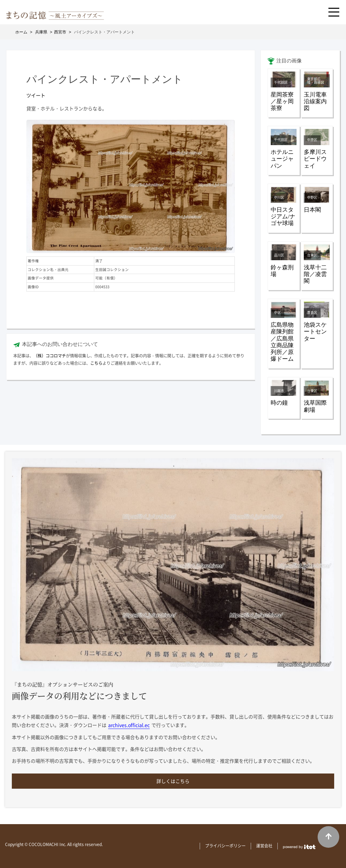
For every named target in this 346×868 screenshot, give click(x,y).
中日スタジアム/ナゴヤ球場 (283, 216)
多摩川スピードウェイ (315, 159)
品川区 (279, 255)
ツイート (36, 95)
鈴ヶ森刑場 (282, 271)
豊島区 (312, 313)
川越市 (279, 391)
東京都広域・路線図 (316, 81)
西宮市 (60, 32)
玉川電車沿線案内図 (315, 101)
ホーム (21, 32)
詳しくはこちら (173, 781)
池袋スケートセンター (315, 332)
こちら (96, 363)
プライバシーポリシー (225, 846)
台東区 (312, 255)
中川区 (279, 197)
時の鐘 (279, 403)
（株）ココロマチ (50, 356)
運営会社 (264, 846)
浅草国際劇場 (315, 406)
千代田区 (281, 82)
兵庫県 (41, 32)
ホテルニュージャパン (282, 159)
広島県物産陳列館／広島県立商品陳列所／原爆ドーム (282, 342)
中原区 (312, 140)
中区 (277, 313)
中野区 (312, 197)
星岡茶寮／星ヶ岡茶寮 (282, 101)
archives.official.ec (129, 725)
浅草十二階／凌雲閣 (315, 274)
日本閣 (312, 210)
